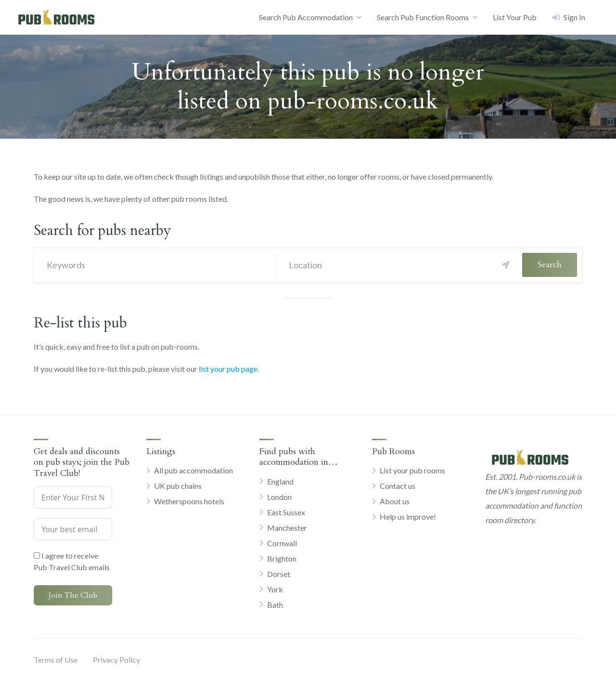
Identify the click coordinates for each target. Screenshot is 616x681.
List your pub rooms (412, 470)
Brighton (282, 558)
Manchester (287, 528)
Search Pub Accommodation (306, 17)
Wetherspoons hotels (189, 501)
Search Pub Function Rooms (423, 17)
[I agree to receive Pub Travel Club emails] (37, 556)
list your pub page (228, 369)
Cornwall (282, 543)
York (275, 589)
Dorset (279, 574)
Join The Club (73, 595)
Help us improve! (408, 517)
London (279, 497)
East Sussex (286, 512)
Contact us (398, 486)
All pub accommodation (193, 470)
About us (395, 501)
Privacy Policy (116, 660)
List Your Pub (515, 17)
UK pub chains (178, 486)
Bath (275, 605)
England (280, 481)
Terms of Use (56, 660)
